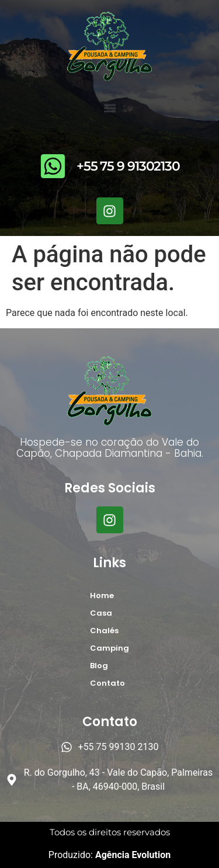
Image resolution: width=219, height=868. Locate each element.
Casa (101, 613)
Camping (109, 648)
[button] (109, 108)
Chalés (104, 631)
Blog (99, 666)
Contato (107, 683)
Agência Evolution (132, 855)
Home (102, 596)
